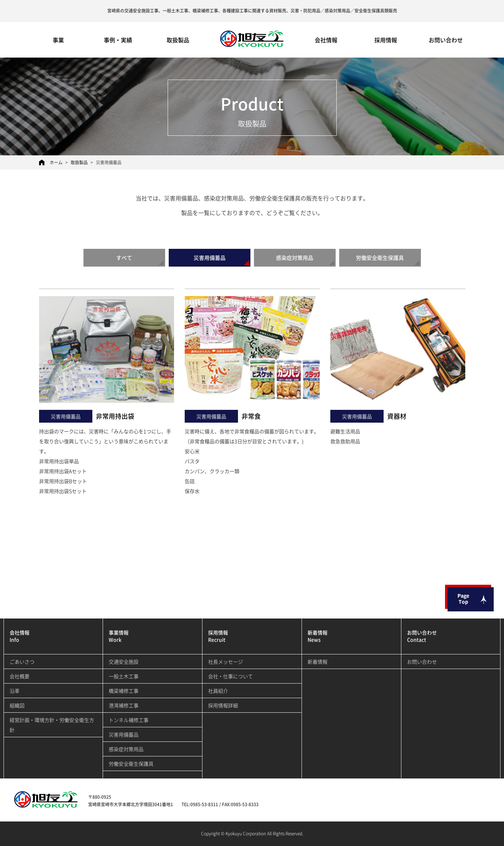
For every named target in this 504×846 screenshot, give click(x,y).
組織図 (17, 705)
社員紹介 (218, 691)
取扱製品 (178, 40)
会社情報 (326, 40)
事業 (58, 40)
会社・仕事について (231, 676)
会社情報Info (20, 636)
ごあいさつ (22, 662)
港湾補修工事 (124, 705)
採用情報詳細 (223, 705)
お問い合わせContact (422, 636)
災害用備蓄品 (210, 258)
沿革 (15, 691)
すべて (124, 258)
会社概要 (20, 676)
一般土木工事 (124, 676)
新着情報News (318, 636)
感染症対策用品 (295, 258)
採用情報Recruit (218, 636)
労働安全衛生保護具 (380, 258)
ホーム (56, 162)
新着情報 (318, 662)
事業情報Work (119, 636)
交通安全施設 (124, 662)
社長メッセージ (226, 662)
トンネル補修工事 (129, 720)
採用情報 (386, 40)
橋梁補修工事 (124, 691)
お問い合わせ (446, 40)
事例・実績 (118, 40)
